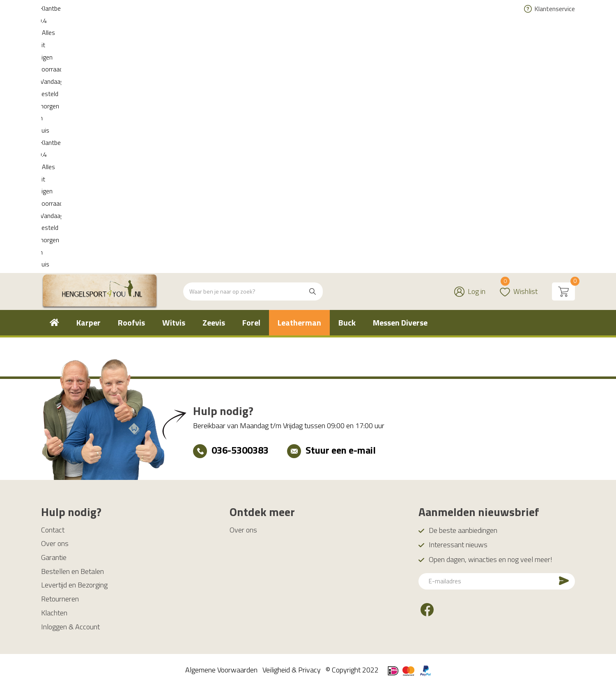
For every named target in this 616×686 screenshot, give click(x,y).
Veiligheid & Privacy (292, 670)
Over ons (55, 543)
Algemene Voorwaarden (221, 670)
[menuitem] (54, 67)
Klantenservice (555, 9)
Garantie (54, 557)
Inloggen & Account (70, 627)
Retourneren (60, 599)
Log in (477, 36)
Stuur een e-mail (341, 450)
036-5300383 (240, 450)
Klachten (54, 613)
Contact (53, 530)
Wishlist (519, 31)
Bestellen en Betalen (72, 571)
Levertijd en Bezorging (74, 585)
